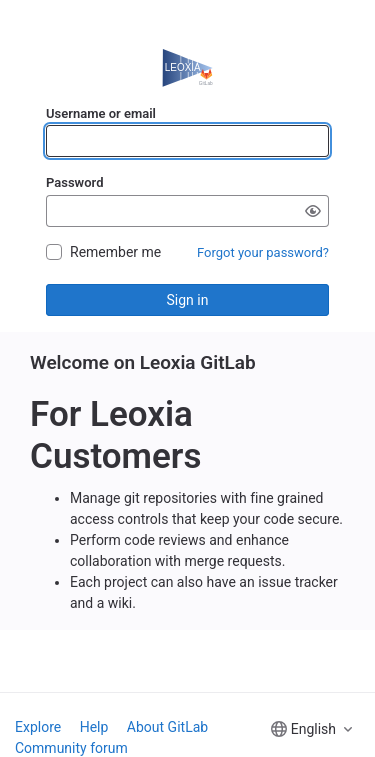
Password (74, 182)
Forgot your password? (263, 252)
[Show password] (313, 211)
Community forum (71, 748)
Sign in (188, 300)
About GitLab (167, 727)
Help (94, 727)
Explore (38, 727)
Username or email (101, 113)
